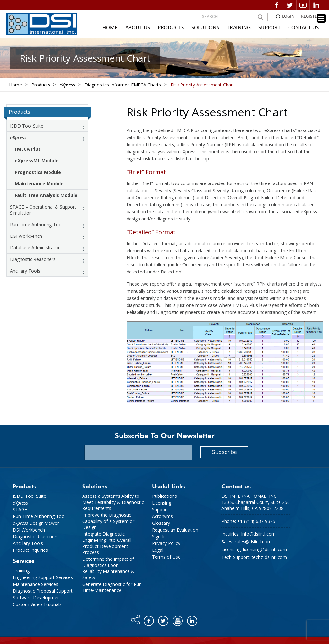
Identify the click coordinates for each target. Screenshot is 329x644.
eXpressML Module (37, 161)
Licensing (162, 503)
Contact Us (303, 28)
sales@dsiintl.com (253, 542)
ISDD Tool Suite (27, 126)
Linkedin (316, 5)
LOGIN (288, 17)
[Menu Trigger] (321, 18)
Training (239, 28)
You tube (178, 619)
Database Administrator (35, 248)
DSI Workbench (26, 236)
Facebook (277, 5)
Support (269, 28)
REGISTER (310, 17)
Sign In (159, 537)
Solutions (205, 28)
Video (303, 5)
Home (110, 28)
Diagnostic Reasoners (33, 259)
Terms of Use (166, 557)
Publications (164, 496)
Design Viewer (36, 523)
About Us (138, 28)
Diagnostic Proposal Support (43, 591)
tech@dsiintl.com (269, 557)
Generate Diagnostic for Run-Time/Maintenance (113, 587)
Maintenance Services (36, 584)
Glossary (161, 523)
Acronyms (162, 516)
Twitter (290, 5)
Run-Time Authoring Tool (36, 224)
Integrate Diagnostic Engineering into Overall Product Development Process (107, 543)
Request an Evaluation (175, 530)
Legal (158, 550)
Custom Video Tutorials (37, 604)
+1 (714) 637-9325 (256, 521)
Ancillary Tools (25, 271)
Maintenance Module (39, 184)
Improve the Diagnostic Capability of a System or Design (108, 521)
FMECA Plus (28, 149)
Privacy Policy (166, 543)
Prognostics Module (38, 172)
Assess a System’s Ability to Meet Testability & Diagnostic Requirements (113, 502)
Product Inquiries (30, 550)
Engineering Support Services (43, 577)
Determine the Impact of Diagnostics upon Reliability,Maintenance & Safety (108, 568)
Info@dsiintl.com (258, 534)
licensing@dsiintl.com (265, 549)
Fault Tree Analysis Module (46, 195)
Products (171, 28)
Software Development (37, 598)
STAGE (20, 510)
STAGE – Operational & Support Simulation (43, 210)
